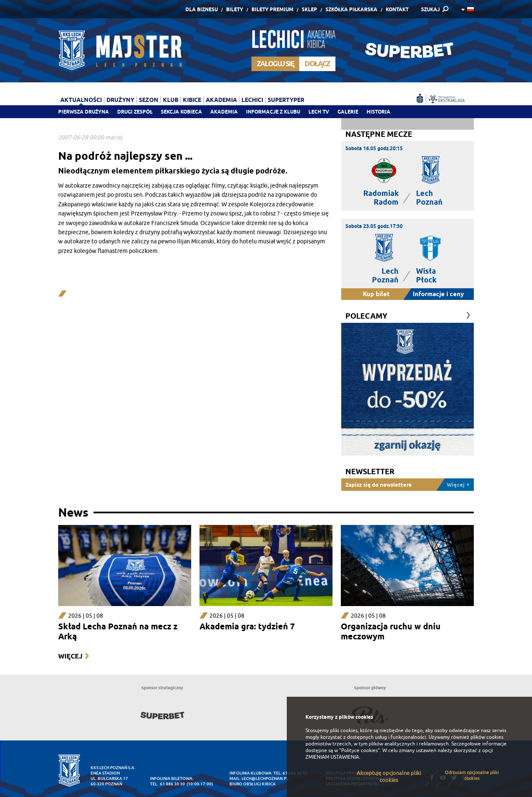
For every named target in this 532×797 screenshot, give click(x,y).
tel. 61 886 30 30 (167, 784)
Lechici (252, 100)
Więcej (70, 656)
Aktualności (81, 100)
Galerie (348, 112)
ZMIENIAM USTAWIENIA (332, 757)
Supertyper (286, 100)
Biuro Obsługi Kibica (252, 784)
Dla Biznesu (202, 9)
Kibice (192, 100)
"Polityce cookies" (360, 750)
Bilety (235, 9)
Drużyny (120, 100)
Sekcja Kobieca (181, 112)
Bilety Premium (272, 9)
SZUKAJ (430, 9)
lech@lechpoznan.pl (265, 778)
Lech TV (319, 112)
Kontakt (397, 9)
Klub (171, 100)
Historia (378, 112)
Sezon (149, 100)
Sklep (309, 9)
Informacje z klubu (273, 112)
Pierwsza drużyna (84, 112)
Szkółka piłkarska (351, 9)
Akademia (224, 112)
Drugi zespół (135, 112)
